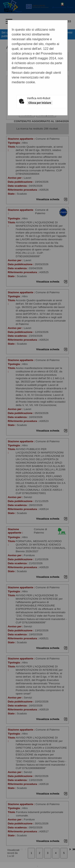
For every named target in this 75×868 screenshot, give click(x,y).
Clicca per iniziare (40, 103)
